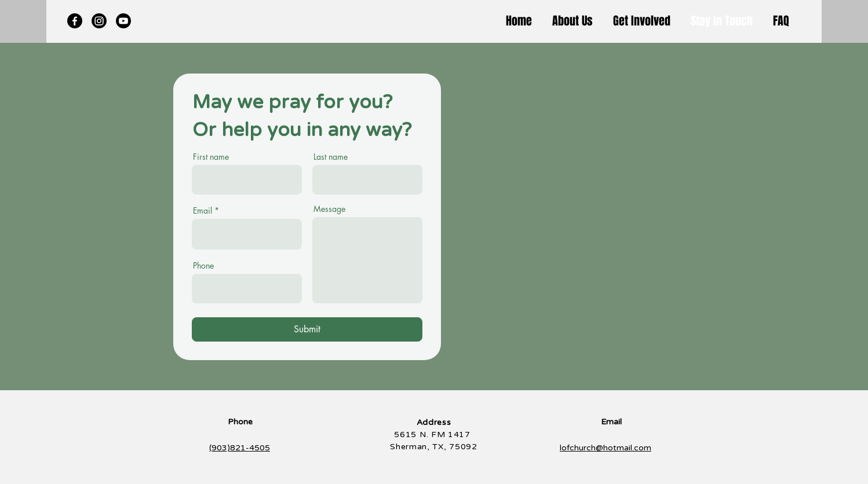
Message (329, 209)
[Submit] (307, 329)
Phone (203, 266)
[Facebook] (75, 21)
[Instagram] (99, 21)
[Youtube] (123, 21)
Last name (331, 157)
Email (203, 211)
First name (211, 157)
